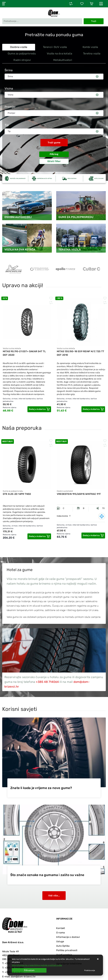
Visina (9, 88)
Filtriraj (54, 154)
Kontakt (61, 928)
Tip (7, 125)
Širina (9, 70)
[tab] (94, 60)
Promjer (10, 107)
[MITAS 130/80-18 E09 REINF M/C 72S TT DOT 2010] (93, 409)
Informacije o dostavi (68, 937)
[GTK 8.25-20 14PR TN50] (39, 536)
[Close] (29, 970)
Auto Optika (63, 946)
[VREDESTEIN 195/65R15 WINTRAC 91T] (93, 535)
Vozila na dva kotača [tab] (59, 54)
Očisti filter (54, 161)
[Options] (90, 970)
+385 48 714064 (47, 682)
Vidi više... (54, 896)
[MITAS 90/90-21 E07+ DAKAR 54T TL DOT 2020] (39, 409)
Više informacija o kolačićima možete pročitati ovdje (37, 965)
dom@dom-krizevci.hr (23, 977)
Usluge (60, 941)
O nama (60, 933)
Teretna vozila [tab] (92, 54)
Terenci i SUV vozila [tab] (55, 47)
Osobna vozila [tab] (19, 47)
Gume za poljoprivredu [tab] (22, 54)
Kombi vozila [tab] (90, 47)
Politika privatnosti (67, 950)
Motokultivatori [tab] (63, 60)
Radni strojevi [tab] (22, 60)
